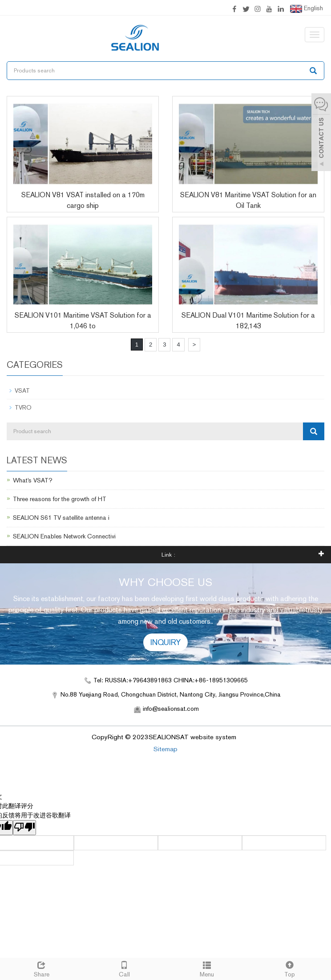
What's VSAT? (33, 480)
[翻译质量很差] (24, 828)
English (307, 9)
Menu (207, 968)
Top (290, 968)
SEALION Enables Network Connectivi (64, 536)
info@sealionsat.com (171, 709)
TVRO (23, 407)
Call (124, 968)
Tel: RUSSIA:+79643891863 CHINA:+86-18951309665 (171, 680)
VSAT (22, 390)
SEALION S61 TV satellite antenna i (61, 518)
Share (41, 968)
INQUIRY (165, 642)
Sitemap (165, 749)
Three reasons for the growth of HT (60, 499)
